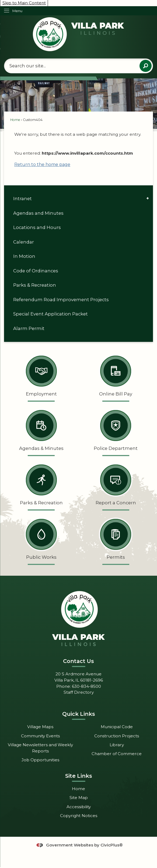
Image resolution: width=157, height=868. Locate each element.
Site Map (79, 798)
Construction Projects (117, 736)
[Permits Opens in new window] (116, 540)
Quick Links (79, 714)
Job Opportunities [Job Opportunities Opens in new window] (40, 760)
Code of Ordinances (36, 271)
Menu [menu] (17, 11)
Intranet (22, 199)
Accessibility (79, 807)
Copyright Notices (79, 816)
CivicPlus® (112, 845)
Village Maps (40, 727)
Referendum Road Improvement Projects (61, 300)
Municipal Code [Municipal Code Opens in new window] (117, 727)
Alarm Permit (29, 328)
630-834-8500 (86, 686)
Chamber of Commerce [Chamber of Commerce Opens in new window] (117, 754)
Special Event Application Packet (50, 314)
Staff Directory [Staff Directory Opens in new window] (79, 692)
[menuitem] (78, 199)
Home (15, 120)
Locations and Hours (37, 227)
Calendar (24, 242)
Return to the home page (42, 164)
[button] (146, 66)
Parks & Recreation (35, 285)
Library (117, 745)
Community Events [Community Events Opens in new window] (40, 736)
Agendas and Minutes (38, 213)
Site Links (79, 776)
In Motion (24, 256)
